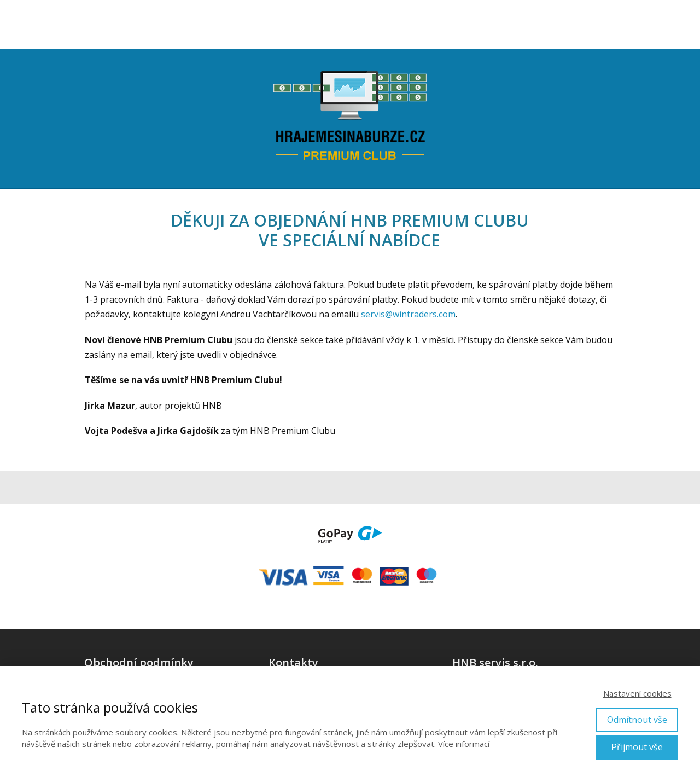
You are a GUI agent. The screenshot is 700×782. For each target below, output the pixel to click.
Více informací (464, 744)
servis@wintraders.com (408, 314)
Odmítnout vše (637, 720)
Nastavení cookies (637, 693)
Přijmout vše (637, 747)
